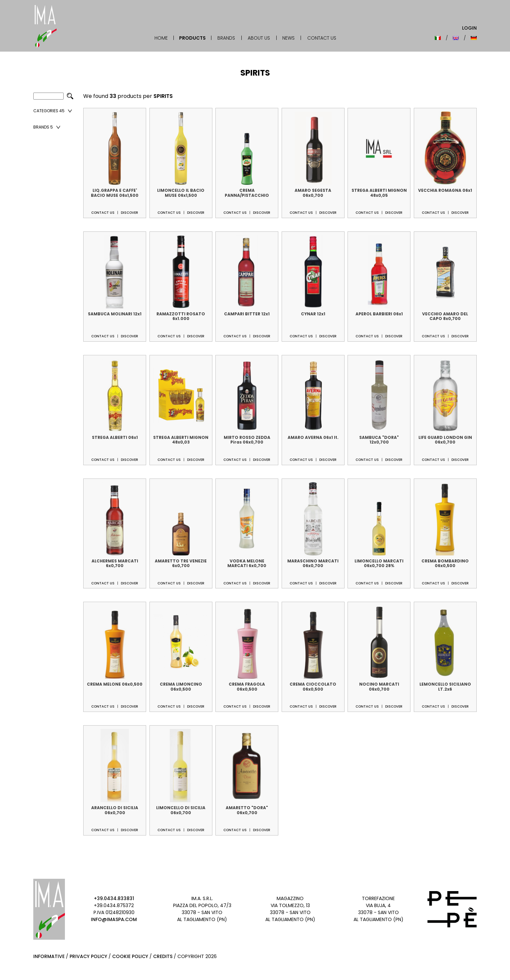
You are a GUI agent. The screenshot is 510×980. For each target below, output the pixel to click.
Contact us (103, 213)
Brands (226, 38)
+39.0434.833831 (114, 898)
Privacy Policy (88, 956)
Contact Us (322, 38)
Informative (49, 956)
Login (469, 28)
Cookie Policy (130, 956)
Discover (129, 213)
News (288, 38)
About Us (259, 38)
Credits (163, 956)
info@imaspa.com (114, 919)
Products (192, 38)
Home (161, 38)
